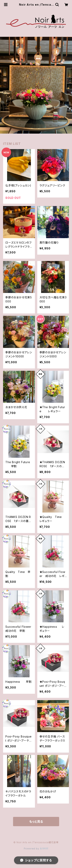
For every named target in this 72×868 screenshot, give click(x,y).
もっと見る (36, 822)
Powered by (36, 849)
